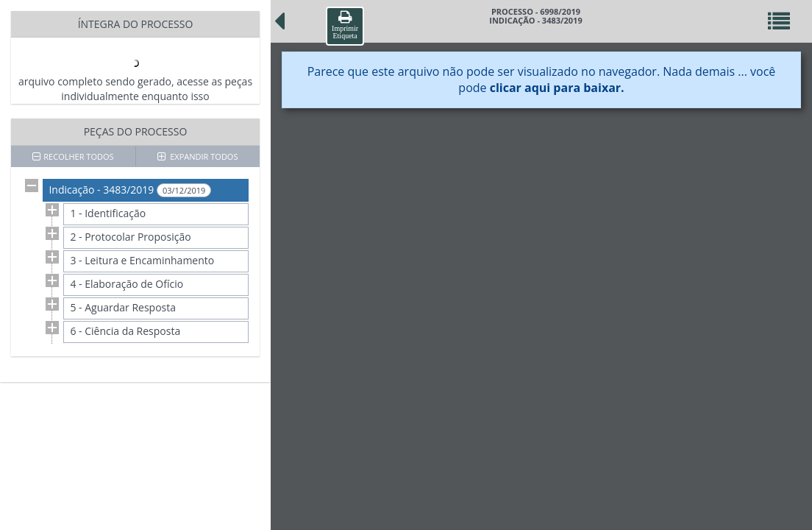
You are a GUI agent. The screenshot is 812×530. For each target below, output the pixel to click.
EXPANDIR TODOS (198, 156)
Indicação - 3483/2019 (130, 190)
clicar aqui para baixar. (557, 88)
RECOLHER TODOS (73, 156)
